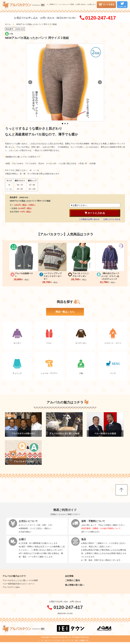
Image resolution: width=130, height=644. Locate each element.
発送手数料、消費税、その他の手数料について (101, 528)
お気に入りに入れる (112, 219)
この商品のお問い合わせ (89, 219)
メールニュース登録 (67, 4)
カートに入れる (95, 213)
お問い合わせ (81, 4)
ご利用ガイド (53, 4)
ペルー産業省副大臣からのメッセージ (18, 584)
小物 (11, 34)
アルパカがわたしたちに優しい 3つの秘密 (20, 580)
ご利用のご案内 (72, 580)
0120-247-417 (100, 18)
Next (100, 82)
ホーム (8, 24)
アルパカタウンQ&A (11, 587)
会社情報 (69, 576)
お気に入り (92, 4)
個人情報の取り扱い (75, 585)
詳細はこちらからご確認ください (65, 514)
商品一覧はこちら (65, 312)
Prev (30, 82)
